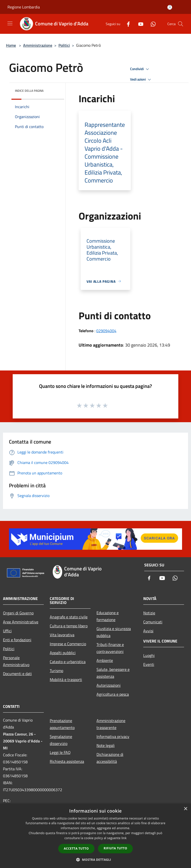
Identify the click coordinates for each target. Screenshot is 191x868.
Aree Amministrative (21, 622)
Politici (64, 45)
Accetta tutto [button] (76, 848)
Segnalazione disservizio (61, 740)
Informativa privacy (113, 736)
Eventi (149, 664)
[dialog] (95, 836)
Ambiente (105, 660)
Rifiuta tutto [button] (116, 848)
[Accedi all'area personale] (170, 7)
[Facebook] (126, 24)
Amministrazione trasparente (111, 724)
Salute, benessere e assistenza (113, 673)
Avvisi (148, 631)
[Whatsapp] (151, 24)
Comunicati (153, 622)
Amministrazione (38, 45)
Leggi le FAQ (60, 752)
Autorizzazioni (109, 685)
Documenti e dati (17, 674)
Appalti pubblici (63, 653)
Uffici (7, 631)
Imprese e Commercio (68, 644)
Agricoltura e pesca (113, 694)
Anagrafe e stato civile (69, 617)
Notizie (149, 613)
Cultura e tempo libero (69, 626)
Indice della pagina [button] (29, 91)
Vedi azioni (141, 80)
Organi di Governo (18, 613)
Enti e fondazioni (17, 640)
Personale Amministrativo (16, 661)
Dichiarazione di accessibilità (110, 758)
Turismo (56, 671)
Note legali (106, 745)
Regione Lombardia (24, 7)
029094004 (106, 331)
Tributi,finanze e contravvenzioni (110, 648)
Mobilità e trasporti (66, 680)
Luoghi (149, 655)
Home (11, 45)
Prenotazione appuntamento (62, 724)
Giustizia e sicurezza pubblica (114, 632)
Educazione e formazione (108, 616)
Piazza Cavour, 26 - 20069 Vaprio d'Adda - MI (23, 741)
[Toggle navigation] (10, 23)
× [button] (185, 809)
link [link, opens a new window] (124, 838)
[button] (95, 860)
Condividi (140, 69)
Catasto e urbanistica (68, 662)
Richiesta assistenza (67, 761)
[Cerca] (181, 24)
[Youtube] (139, 24)
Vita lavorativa (62, 635)
